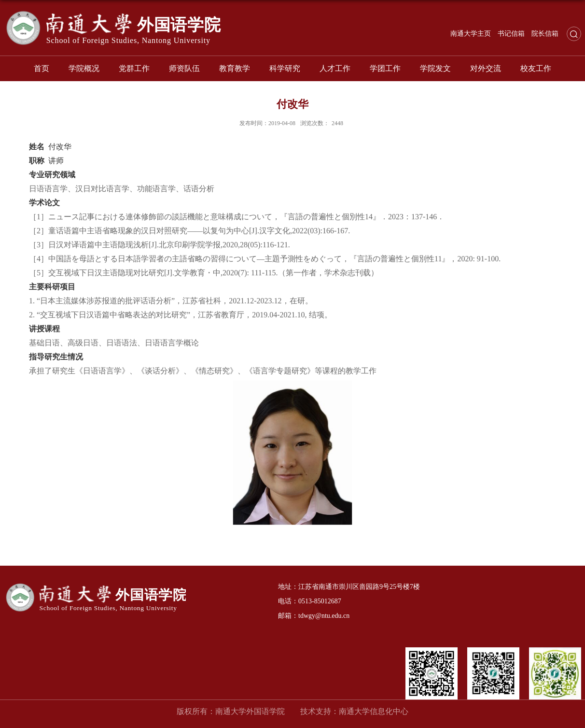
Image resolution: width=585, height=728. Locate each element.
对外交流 (486, 68)
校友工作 (536, 68)
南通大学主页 (471, 34)
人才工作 (335, 68)
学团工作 (385, 68)
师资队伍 (184, 68)
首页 (42, 68)
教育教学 (235, 68)
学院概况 (84, 68)
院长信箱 (545, 34)
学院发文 (435, 68)
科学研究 (285, 68)
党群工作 (134, 68)
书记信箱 (511, 34)
